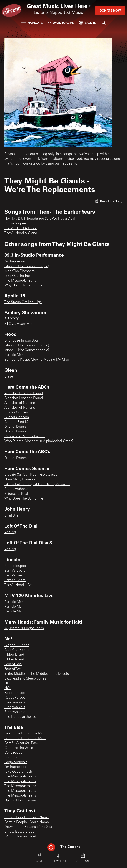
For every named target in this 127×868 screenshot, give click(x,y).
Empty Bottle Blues (19, 832)
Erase (9, 377)
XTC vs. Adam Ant (18, 324)
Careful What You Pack (21, 743)
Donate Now (110, 10)
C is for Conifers (17, 417)
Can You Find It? (16, 422)
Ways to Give (61, 23)
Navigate (32, 23)
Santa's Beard (15, 571)
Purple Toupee (15, 224)
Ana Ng (10, 532)
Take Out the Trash (18, 772)
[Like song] (109, 201)
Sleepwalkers (15, 703)
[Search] (104, 23)
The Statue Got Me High (23, 302)
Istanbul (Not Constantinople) (27, 266)
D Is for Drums (16, 427)
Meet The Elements (19, 271)
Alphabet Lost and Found (24, 393)
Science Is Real (16, 494)
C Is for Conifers (17, 413)
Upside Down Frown (20, 800)
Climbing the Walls (19, 748)
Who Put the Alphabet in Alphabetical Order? (39, 441)
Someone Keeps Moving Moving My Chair (37, 360)
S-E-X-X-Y (12, 319)
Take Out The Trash (18, 276)
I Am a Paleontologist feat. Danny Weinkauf (37, 484)
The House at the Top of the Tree (29, 717)
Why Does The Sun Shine (24, 285)
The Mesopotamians (20, 281)
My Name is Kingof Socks (24, 628)
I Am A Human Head (20, 837)
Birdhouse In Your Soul (21, 341)
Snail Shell (12, 516)
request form (72, 164)
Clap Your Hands (17, 645)
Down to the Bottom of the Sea (28, 827)
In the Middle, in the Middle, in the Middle (37, 674)
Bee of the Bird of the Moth (25, 734)
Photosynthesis (16, 489)
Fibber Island (14, 655)
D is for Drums (16, 432)
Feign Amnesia (16, 762)
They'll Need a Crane (20, 585)
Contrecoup (13, 753)
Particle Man (14, 355)
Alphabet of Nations (20, 403)
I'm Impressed (15, 262)
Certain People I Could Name (27, 817)
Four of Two (13, 664)
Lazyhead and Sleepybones (25, 679)
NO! (8, 683)
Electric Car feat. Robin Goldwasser (31, 475)
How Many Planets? (20, 480)
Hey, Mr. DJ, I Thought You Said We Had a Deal (40, 219)
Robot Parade (15, 693)
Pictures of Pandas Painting (25, 436)
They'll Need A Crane (21, 228)
